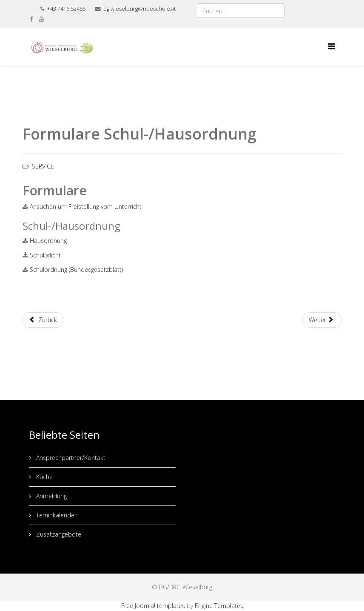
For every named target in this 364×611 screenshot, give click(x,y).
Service (43, 166)
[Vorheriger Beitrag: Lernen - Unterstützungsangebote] (43, 320)
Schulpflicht (45, 255)
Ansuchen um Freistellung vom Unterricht (86, 207)
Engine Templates (219, 606)
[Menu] (331, 46)
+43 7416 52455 (66, 9)
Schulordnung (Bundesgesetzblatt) (76, 270)
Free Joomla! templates (153, 606)
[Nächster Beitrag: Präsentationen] (322, 320)
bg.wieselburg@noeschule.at (139, 9)
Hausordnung (48, 241)
